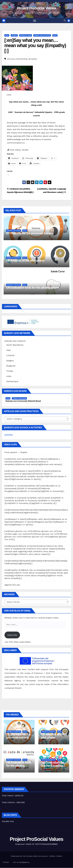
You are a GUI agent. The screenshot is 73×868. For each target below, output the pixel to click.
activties (9, 435)
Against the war (12, 585)
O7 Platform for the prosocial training (30, 234)
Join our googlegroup (21, 862)
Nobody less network (15, 341)
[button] (65, 21)
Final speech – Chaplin (16, 453)
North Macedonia (15, 345)
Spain (55, 36)
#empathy (33, 59)
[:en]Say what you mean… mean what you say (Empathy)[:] (35, 46)
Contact (6, 862)
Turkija (10, 371)
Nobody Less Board (19, 398)
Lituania (10, 356)
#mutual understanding (17, 59)
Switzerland (12, 382)
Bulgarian (11, 366)
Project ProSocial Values (36, 8)
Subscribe (12, 635)
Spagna (10, 361)
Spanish (14, 36)
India (9, 376)
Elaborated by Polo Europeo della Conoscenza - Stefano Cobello (36, 856)
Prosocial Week (26, 36)
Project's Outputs (13, 231)
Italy (8, 350)
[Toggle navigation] (35, 21)
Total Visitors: (9, 803)
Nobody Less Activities (42, 36)
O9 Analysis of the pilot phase (25, 261)
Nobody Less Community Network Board (23, 401)
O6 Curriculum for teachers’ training (52, 764)
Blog (7, 36)
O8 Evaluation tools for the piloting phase (33, 288)
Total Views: (8, 796)
